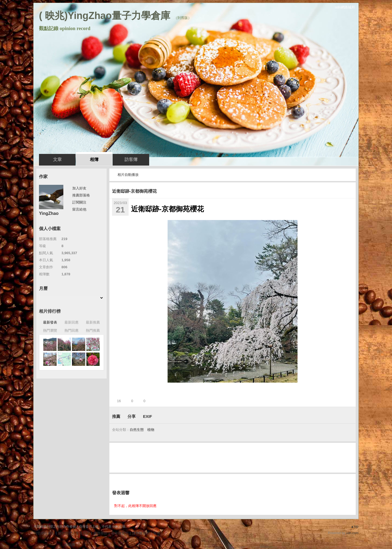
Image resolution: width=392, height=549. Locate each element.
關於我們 (65, 533)
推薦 (116, 416)
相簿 (94, 159)
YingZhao (49, 213)
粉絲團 (70, 545)
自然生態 (137, 430)
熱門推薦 (93, 330)
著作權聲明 (120, 533)
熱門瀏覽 (50, 330)
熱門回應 (71, 330)
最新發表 (50, 322)
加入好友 (79, 188)
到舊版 (183, 18)
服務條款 (100, 533)
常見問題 (83, 533)
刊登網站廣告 (44, 533)
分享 (132, 416)
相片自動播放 (128, 175)
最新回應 (71, 322)
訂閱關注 (79, 202)
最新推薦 (93, 322)
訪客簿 (131, 159)
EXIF (147, 416)
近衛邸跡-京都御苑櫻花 (134, 191)
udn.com (352, 533)
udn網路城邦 (345, 7)
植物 (151, 430)
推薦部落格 (81, 195)
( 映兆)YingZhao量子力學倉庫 (105, 16)
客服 (157, 533)
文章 (57, 159)
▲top (355, 527)
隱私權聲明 (141, 533)
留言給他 (79, 209)
